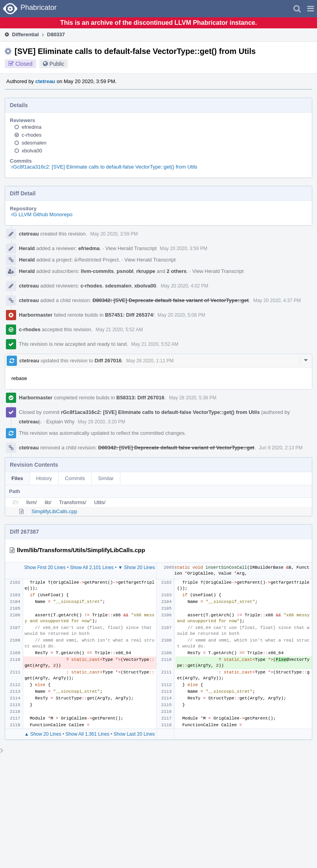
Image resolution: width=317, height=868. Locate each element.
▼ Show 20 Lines (136, 568)
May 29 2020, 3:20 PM (102, 422)
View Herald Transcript (131, 248)
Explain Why (60, 422)
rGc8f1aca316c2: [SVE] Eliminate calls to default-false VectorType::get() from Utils (104, 167)
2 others (177, 271)
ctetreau (45, 81)
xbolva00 (32, 151)
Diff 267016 (108, 361)
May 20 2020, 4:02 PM (185, 286)
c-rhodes (32, 135)
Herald (27, 248)
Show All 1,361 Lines (88, 734)
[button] (311, 9)
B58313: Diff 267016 (140, 398)
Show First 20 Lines (45, 568)
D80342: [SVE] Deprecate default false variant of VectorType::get (170, 300)
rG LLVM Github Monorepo (42, 214)
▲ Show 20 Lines (43, 734)
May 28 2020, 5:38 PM (193, 398)
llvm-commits (98, 271)
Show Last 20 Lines (134, 734)
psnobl (125, 271)
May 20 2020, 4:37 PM (277, 300)
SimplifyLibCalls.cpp (54, 511)
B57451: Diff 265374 (129, 315)
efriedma (32, 127)
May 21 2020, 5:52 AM (119, 330)
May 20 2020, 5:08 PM (182, 315)
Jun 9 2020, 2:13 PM (281, 448)
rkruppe (146, 271)
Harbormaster (36, 315)
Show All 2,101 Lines (92, 568)
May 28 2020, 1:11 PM (150, 361)
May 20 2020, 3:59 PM (114, 234)
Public (57, 64)
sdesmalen (34, 143)
